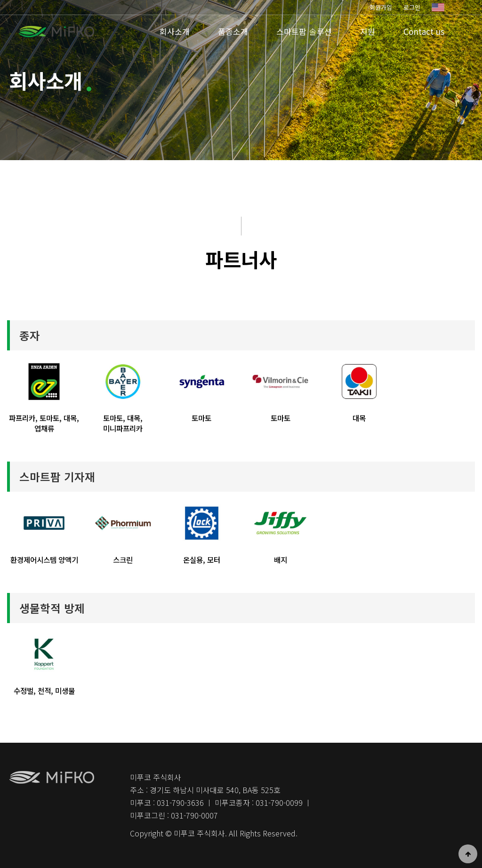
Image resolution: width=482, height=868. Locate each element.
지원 (368, 31)
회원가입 (381, 7)
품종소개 (233, 31)
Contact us (424, 31)
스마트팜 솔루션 (304, 31)
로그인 (412, 7)
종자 (30, 335)
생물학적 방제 (52, 608)
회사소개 (175, 31)
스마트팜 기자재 (57, 477)
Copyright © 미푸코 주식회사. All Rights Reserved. (214, 833)
